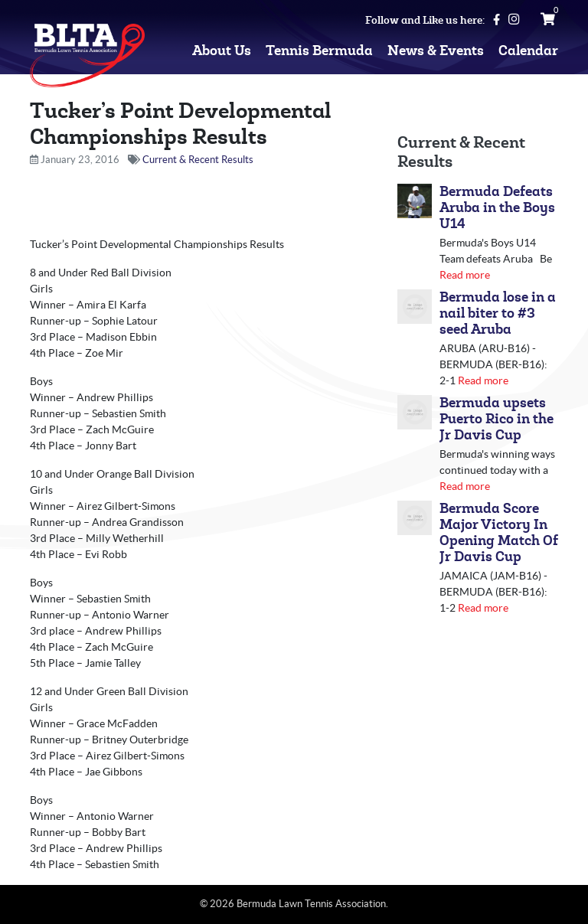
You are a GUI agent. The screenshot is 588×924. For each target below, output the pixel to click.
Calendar (528, 51)
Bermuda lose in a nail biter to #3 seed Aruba (498, 313)
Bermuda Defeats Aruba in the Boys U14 (497, 208)
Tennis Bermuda (319, 51)
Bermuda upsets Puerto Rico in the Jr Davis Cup (497, 419)
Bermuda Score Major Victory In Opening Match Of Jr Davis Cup (499, 533)
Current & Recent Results (198, 160)
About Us (222, 51)
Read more (465, 275)
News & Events (436, 51)
